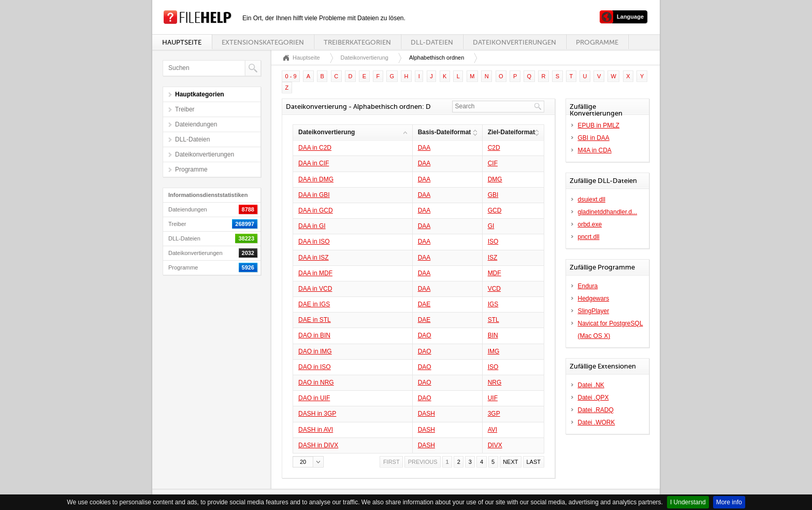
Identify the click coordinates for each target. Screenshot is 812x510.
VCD (494, 289)
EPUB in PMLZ (599, 125)
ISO (493, 242)
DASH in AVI (316, 430)
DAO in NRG (316, 382)
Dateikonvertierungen (514, 42)
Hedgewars (594, 299)
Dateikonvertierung (365, 58)
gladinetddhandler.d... (608, 212)
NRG (495, 382)
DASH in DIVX (318, 445)
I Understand (688, 502)
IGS (493, 304)
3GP (494, 414)
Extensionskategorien (263, 42)
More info (729, 502)
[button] (308, 462)
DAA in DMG (316, 179)
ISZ (493, 258)
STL (494, 320)
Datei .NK (591, 385)
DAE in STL (315, 320)
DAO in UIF (314, 398)
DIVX (495, 445)
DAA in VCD (315, 289)
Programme (597, 42)
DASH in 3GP (317, 414)
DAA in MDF (315, 273)
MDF (495, 273)
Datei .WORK (597, 422)
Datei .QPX (593, 398)
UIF (493, 398)
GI (491, 226)
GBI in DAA (594, 138)
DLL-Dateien (432, 42)
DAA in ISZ (314, 258)
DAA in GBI (314, 195)
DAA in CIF (314, 163)
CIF (493, 163)
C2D (494, 148)
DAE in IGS (314, 304)
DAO (425, 335)
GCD (495, 210)
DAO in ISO (315, 367)
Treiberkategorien (357, 42)
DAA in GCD (316, 210)
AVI (492, 430)
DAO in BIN (314, 335)
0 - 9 (291, 76)
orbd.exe (590, 224)
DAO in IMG (315, 351)
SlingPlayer (594, 311)
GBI (493, 195)
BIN (493, 335)
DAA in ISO (314, 242)
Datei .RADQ (596, 410)
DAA (424, 148)
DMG (495, 179)
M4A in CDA (595, 150)
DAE (424, 304)
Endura (588, 286)
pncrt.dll (589, 237)
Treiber (185, 109)
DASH (426, 414)
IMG (494, 351)
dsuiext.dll (592, 200)
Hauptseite (182, 42)
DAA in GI (312, 226)
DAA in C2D (315, 148)
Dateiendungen (196, 124)
